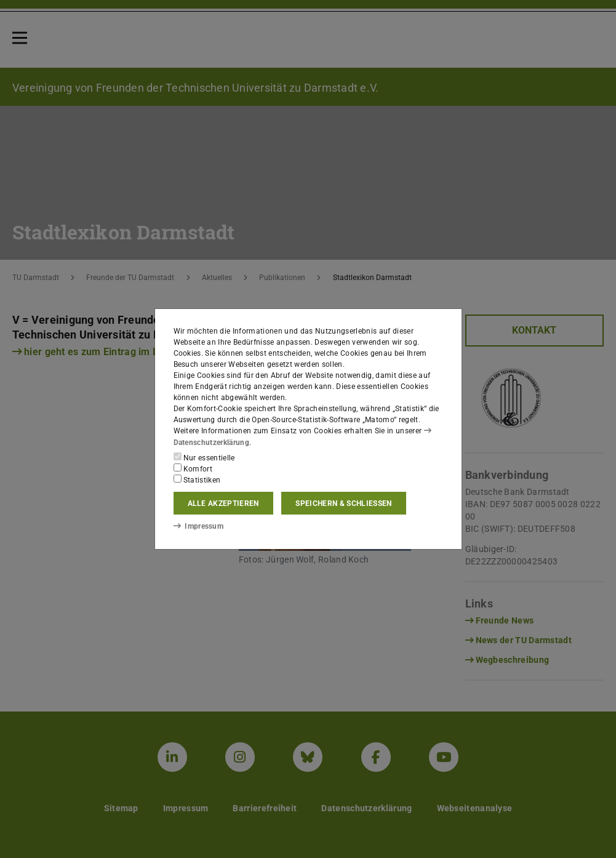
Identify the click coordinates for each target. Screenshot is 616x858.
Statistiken (197, 479)
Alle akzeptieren (223, 503)
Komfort (193, 468)
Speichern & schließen (343, 503)
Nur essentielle (204, 457)
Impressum (198, 526)
